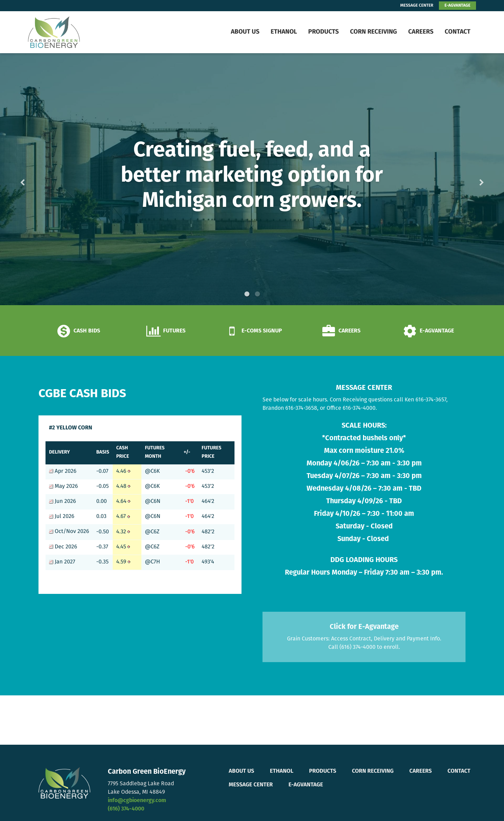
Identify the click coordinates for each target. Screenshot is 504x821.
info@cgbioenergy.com (137, 801)
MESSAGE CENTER (417, 6)
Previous (34, 179)
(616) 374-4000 (126, 809)
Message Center (251, 785)
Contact (457, 32)
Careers (421, 32)
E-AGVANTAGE (457, 6)
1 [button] (247, 294)
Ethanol (284, 32)
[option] (252, 179)
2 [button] (257, 294)
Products (324, 32)
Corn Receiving (373, 32)
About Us (245, 32)
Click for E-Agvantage (364, 627)
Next (470, 179)
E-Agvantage (306, 785)
